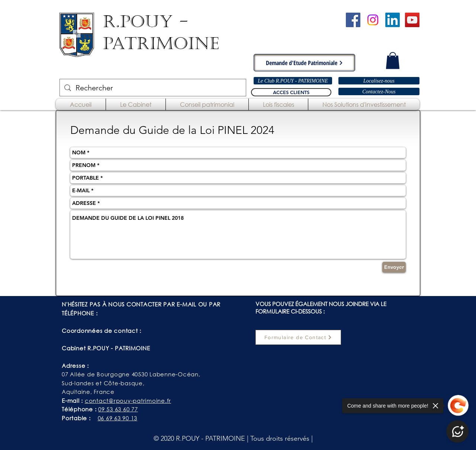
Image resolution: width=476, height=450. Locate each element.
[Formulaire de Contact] (298, 337)
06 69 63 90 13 (118, 418)
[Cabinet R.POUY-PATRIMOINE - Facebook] (353, 20)
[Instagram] (373, 20)
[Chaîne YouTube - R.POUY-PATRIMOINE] (412, 20)
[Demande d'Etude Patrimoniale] (304, 63)
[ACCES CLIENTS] (291, 92)
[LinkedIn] (393, 20)
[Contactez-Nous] (379, 91)
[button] (393, 60)
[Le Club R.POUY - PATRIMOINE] (293, 81)
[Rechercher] (153, 88)
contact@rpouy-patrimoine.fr (128, 401)
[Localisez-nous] (379, 81)
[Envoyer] (394, 267)
